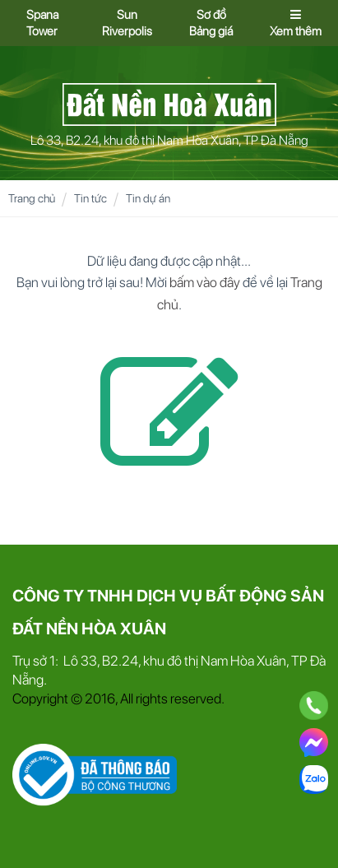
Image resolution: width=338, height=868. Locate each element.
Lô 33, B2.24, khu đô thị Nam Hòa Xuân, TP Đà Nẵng (169, 140)
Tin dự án (148, 198)
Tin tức (90, 198)
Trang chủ (32, 198)
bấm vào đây (205, 282)
